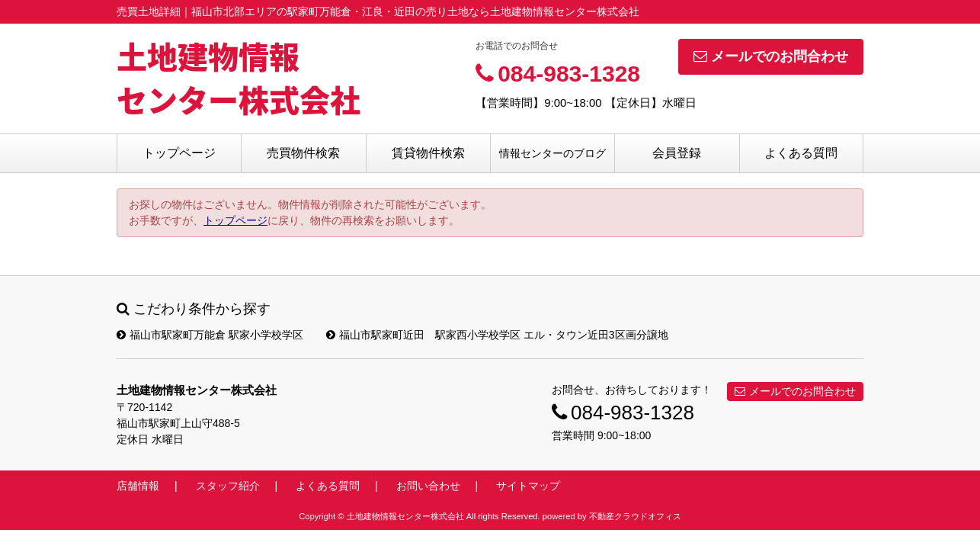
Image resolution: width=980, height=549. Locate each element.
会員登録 (677, 153)
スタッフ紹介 (228, 486)
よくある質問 (801, 153)
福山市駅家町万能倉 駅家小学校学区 (210, 335)
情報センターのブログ (552, 153)
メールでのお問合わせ (771, 56)
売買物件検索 (303, 153)
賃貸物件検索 (428, 153)
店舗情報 (138, 486)
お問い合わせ (428, 486)
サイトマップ (528, 486)
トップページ (179, 153)
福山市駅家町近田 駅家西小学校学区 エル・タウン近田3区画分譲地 (497, 335)
